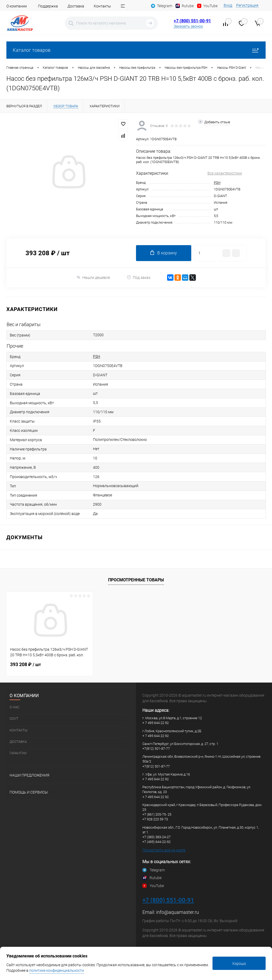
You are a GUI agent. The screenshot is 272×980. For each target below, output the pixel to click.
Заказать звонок (188, 26)
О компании (17, 6)
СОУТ (14, 719)
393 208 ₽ (25, 664)
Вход (228, 5)
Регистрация (247, 5)
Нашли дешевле (93, 277)
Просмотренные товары (136, 580)
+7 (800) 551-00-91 (192, 21)
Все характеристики (225, 173)
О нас (14, 707)
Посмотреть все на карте (164, 850)
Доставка (76, 6)
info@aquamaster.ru (178, 912)
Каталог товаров (136, 50)
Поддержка (48, 6)
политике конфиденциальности (57, 970)
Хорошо (239, 964)
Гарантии (18, 753)
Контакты (102, 6)
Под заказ (139, 277)
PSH (217, 183)
